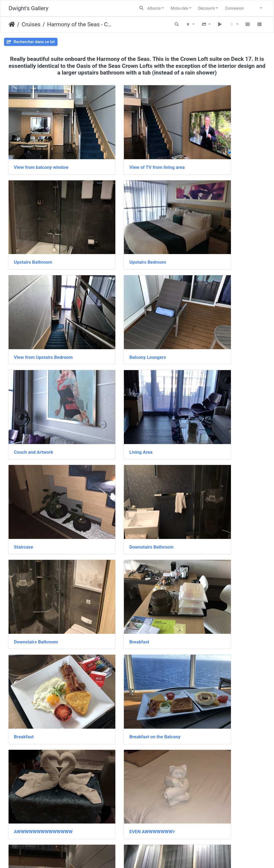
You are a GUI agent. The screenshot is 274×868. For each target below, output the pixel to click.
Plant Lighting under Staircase (133, 606)
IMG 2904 (201, 606)
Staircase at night (120, 530)
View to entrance (31, 606)
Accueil (12, 24)
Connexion (234, 8)
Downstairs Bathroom (36, 377)
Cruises (31, 24)
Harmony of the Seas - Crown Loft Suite (80, 24)
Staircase (200, 301)
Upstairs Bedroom (32, 225)
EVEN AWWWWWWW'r (37, 530)
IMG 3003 (24, 835)
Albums (154, 8)
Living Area (114, 301)
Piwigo (150, 856)
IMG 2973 (24, 759)
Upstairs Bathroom (210, 149)
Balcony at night (207, 530)
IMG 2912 (24, 683)
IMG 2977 (113, 759)
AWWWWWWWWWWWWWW (220, 454)
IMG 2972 (201, 683)
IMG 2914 (113, 683)
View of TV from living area (130, 149)
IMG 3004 (113, 835)
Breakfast (201, 377)
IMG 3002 (201, 759)
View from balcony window (41, 149)
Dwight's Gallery (28, 8)
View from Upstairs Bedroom (132, 225)
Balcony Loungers (209, 225)
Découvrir (207, 8)
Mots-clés (179, 8)
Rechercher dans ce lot (31, 42)
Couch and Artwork (33, 301)
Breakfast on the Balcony (128, 454)
